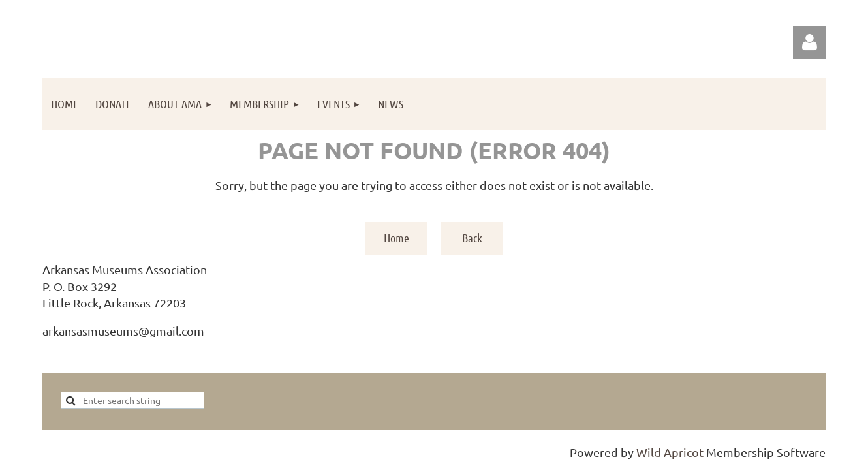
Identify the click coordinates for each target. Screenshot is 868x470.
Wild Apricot (670, 452)
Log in (809, 42)
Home (396, 238)
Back (472, 238)
